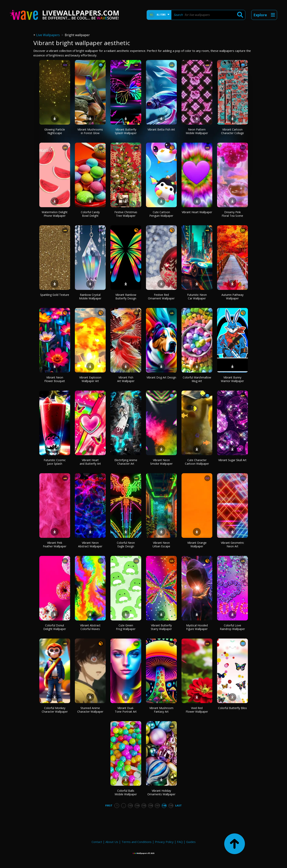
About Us (112, 842)
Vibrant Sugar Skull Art (232, 460)
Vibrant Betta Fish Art (161, 129)
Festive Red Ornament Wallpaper (161, 297)
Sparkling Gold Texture (55, 295)
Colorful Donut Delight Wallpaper (55, 627)
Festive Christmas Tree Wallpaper (126, 214)
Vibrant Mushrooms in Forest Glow (90, 131)
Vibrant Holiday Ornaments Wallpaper (161, 792)
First (109, 805)
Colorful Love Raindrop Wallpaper (232, 627)
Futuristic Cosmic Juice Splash (55, 462)
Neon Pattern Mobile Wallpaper (197, 131)
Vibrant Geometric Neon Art (232, 544)
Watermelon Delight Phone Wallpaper (55, 214)
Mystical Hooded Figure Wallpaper (197, 627)
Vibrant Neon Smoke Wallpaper (161, 462)
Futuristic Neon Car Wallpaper (197, 297)
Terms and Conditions (137, 842)
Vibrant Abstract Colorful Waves (90, 627)
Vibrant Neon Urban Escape (161, 544)
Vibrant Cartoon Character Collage (232, 131)
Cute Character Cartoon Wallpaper (197, 462)
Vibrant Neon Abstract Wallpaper (90, 544)
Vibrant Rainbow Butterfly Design (126, 297)
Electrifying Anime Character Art (126, 462)
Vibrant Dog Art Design (161, 377)
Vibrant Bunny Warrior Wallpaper (232, 379)
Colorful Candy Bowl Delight (90, 214)
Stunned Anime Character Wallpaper (90, 710)
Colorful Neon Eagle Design (126, 544)
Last (178, 805)
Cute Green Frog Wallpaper (126, 627)
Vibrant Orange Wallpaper (197, 544)
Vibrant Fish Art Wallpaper (126, 379)
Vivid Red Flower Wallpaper (197, 710)
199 (171, 805)
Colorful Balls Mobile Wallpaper (126, 792)
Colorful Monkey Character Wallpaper (55, 710)
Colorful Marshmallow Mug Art (197, 379)
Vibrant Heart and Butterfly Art (90, 462)
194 (137, 805)
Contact (97, 842)
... (124, 805)
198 (164, 805)
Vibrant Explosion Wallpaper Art (90, 379)
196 (151, 805)
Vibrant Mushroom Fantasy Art (161, 710)
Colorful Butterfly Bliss (232, 708)
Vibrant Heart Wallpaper (197, 212)
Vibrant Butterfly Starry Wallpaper (161, 627)
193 (130, 805)
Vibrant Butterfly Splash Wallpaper (126, 131)
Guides (191, 842)
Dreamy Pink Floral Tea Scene (232, 214)
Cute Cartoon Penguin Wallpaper (161, 214)
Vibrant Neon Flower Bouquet (55, 379)
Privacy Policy (164, 842)
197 (157, 805)
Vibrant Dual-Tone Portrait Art (126, 710)
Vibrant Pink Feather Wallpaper (55, 544)
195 (144, 805)
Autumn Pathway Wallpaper (232, 297)
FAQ (180, 842)
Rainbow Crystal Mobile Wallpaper (90, 297)
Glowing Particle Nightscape (55, 131)
